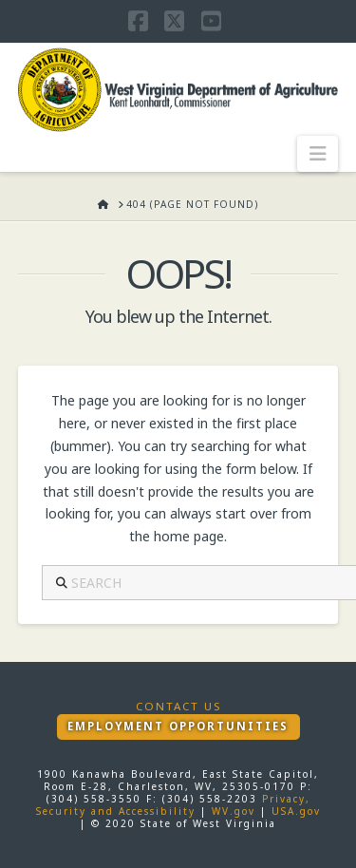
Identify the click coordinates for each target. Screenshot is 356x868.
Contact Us (178, 707)
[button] (318, 154)
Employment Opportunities (178, 726)
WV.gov (234, 811)
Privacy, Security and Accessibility (173, 805)
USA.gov (296, 811)
